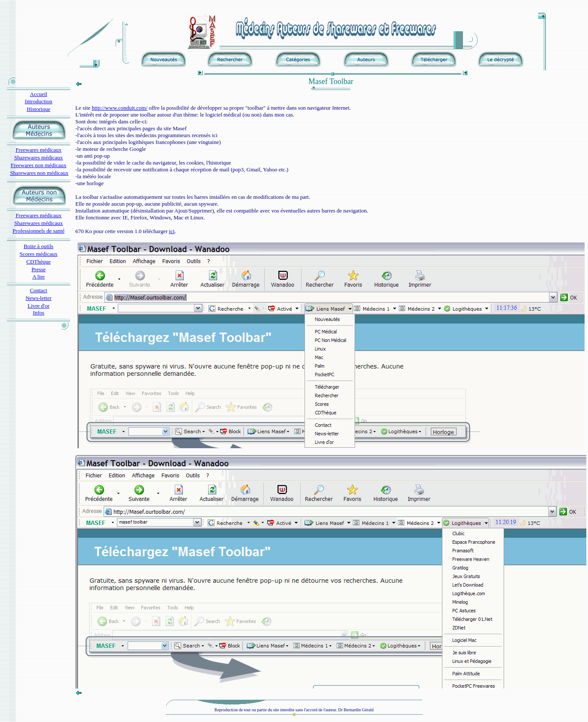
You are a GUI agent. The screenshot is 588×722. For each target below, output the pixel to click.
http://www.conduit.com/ (119, 108)
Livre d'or (38, 306)
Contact (39, 290)
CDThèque (38, 262)
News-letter (39, 298)
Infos (39, 313)
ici (172, 231)
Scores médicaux (39, 254)
